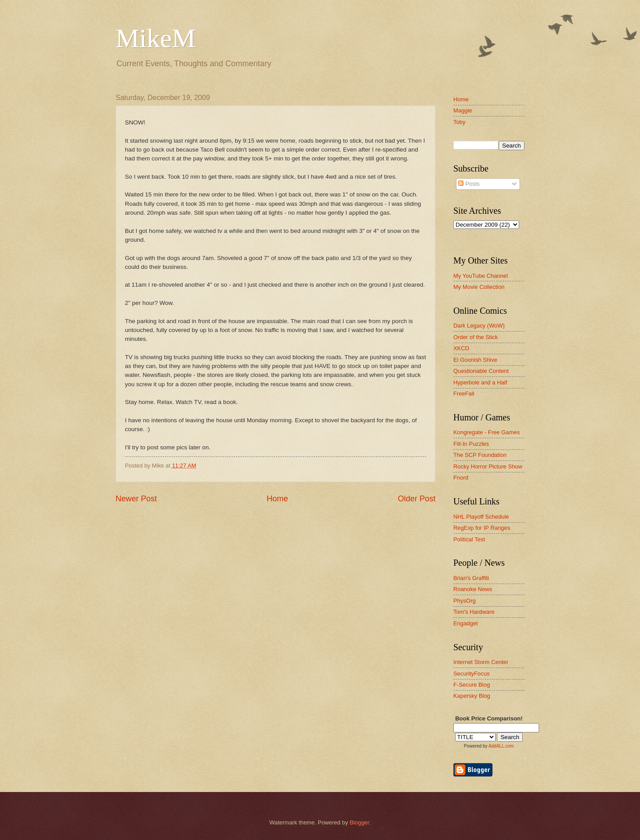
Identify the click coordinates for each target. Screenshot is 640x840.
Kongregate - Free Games (487, 432)
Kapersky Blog (472, 696)
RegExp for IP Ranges (482, 528)
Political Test (469, 539)
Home (277, 499)
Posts (469, 184)
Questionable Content (481, 371)
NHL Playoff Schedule (481, 517)
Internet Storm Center (481, 662)
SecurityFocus (472, 674)
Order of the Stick (476, 337)
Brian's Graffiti (471, 578)
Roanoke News (473, 589)
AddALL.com (501, 746)
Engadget (466, 623)
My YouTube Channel (481, 276)
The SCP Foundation (480, 455)
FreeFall (464, 394)
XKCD (461, 348)
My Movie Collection (479, 287)
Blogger (360, 822)
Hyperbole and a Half (480, 382)
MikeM (156, 38)
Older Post (417, 499)
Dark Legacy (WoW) (479, 326)
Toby (459, 122)
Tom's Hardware (474, 612)
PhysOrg (464, 601)
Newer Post (136, 499)
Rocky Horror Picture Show (488, 466)
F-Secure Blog (472, 685)
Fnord (461, 478)
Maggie (463, 110)
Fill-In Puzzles (471, 444)
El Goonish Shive (475, 360)
